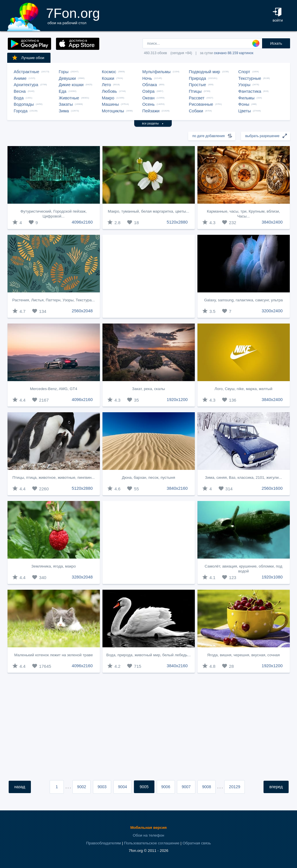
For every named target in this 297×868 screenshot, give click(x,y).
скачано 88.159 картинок (234, 53)
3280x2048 (82, 577)
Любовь (110, 91)
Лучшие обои (28, 58)
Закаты (66, 104)
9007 (186, 787)
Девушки (67, 78)
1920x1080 (272, 577)
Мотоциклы (113, 111)
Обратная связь (197, 843)
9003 (102, 787)
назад (20, 787)
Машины (110, 104)
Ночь (147, 78)
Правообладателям (103, 843)
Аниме (20, 78)
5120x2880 (177, 222)
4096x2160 (82, 222)
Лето (107, 85)
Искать (276, 43)
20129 (235, 787)
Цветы (245, 111)
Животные (69, 98)
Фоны (244, 104)
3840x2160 (177, 488)
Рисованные (201, 104)
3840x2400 (272, 222)
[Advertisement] (149, 276)
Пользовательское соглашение (152, 843)
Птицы (195, 91)
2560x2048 (82, 311)
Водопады (24, 104)
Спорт (244, 72)
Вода (19, 98)
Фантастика (250, 91)
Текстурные (250, 78)
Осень (148, 104)
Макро (108, 98)
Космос (109, 72)
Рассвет (197, 98)
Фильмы (246, 98)
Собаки (196, 111)
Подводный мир (204, 72)
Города (21, 111)
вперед (276, 787)
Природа (197, 78)
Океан (148, 98)
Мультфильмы (156, 72)
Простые (197, 85)
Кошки (108, 78)
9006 (166, 787)
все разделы (153, 123)
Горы (64, 72)
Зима (64, 111)
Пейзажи (151, 111)
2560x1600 (272, 488)
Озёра (148, 91)
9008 (207, 787)
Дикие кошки (71, 85)
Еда (63, 91)
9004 (123, 787)
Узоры (244, 85)
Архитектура (26, 85)
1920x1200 (177, 400)
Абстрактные (27, 72)
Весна (20, 91)
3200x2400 (272, 311)
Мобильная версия (148, 828)
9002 (82, 787)
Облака (150, 85)
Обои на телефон (148, 835)
